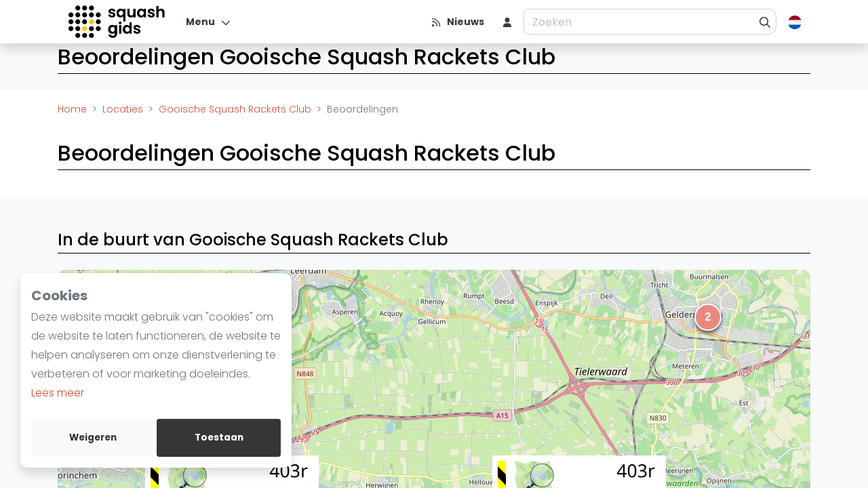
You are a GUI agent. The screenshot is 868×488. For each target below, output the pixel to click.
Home (72, 109)
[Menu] (209, 22)
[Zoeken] (765, 22)
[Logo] (118, 22)
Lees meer (58, 393)
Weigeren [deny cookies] (93, 438)
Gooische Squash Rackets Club (235, 109)
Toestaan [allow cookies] (219, 438)
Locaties (123, 109)
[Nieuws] (457, 22)
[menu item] (507, 22)
